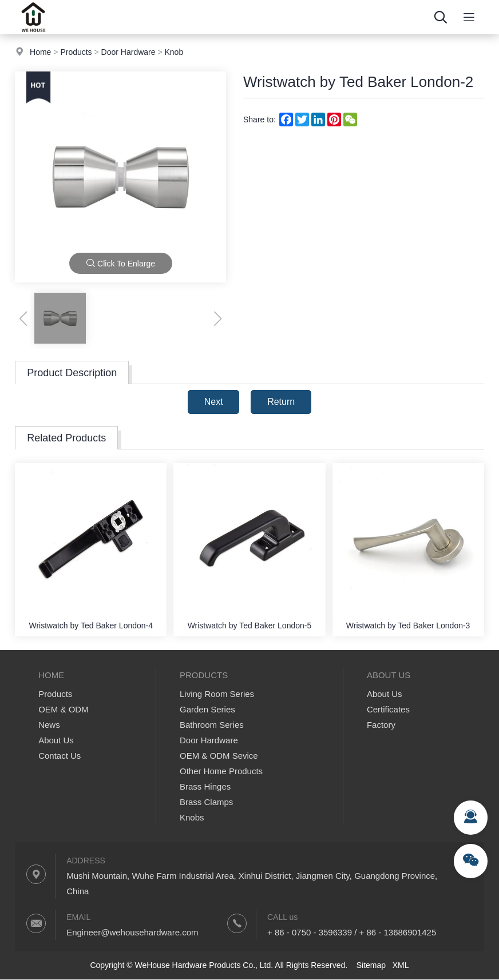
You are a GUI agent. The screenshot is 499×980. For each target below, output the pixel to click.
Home (40, 52)
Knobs (192, 817)
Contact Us (60, 756)
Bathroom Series (212, 725)
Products (76, 52)
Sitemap (371, 965)
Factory (381, 725)
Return (281, 402)
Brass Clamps (206, 802)
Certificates (388, 709)
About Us (56, 740)
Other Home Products (221, 771)
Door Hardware (128, 52)
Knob (174, 52)
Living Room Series (217, 694)
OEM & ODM (64, 709)
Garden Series (207, 709)
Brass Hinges (205, 786)
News (49, 725)
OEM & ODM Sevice (219, 756)
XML (401, 965)
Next (214, 402)
